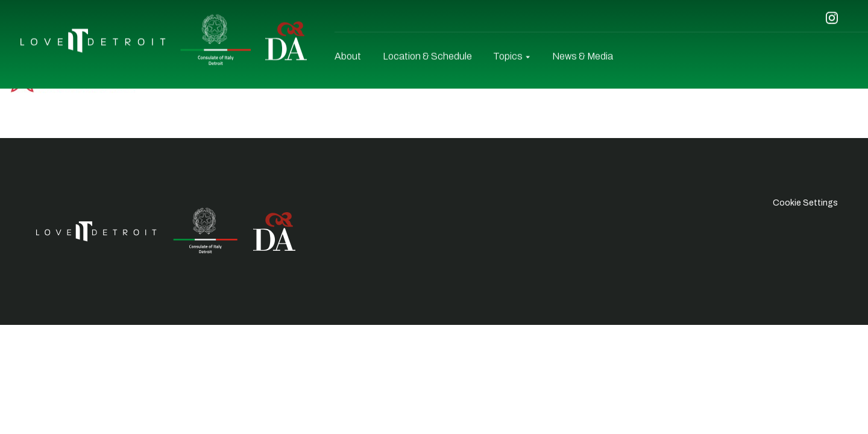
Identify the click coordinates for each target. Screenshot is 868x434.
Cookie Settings (805, 203)
